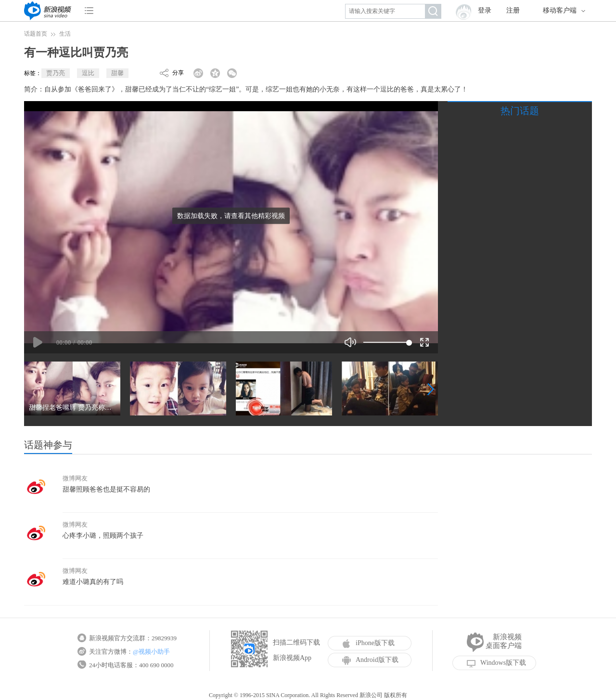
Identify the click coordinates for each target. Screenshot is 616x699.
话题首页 (36, 34)
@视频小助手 (151, 652)
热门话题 (520, 111)
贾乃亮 (56, 73)
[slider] (386, 342)
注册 (513, 10)
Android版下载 (370, 660)
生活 (65, 34)
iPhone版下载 (368, 643)
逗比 (88, 73)
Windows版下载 (496, 663)
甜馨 (117, 73)
